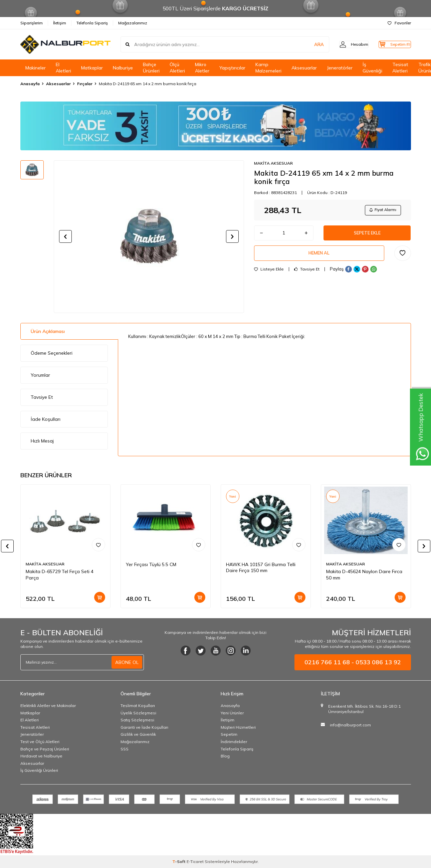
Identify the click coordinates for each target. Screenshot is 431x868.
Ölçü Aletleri (177, 68)
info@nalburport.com (350, 725)
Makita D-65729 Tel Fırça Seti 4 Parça (60, 575)
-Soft (179, 861)
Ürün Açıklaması (48, 331)
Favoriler (399, 23)
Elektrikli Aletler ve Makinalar (48, 706)
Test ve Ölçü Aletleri (40, 742)
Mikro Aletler (202, 68)
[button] (65, 236)
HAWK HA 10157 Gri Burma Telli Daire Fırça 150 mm (261, 568)
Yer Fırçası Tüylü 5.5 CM (151, 564)
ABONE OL (127, 662)
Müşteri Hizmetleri (238, 727)
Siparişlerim (32, 23)
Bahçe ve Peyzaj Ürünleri (45, 749)
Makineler (36, 68)
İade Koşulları (46, 419)
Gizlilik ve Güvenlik (138, 734)
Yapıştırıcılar (232, 68)
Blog (225, 756)
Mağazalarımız (133, 23)
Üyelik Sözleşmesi (138, 713)
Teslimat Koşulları (138, 706)
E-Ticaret (195, 861)
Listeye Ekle (269, 274)
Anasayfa (30, 84)
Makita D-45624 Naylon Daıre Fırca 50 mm (364, 575)
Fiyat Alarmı (381, 211)
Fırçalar (85, 84)
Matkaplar (92, 68)
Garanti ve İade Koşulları (144, 727)
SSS (125, 749)
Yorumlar (40, 375)
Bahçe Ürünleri (151, 68)
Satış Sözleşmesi (137, 720)
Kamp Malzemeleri (268, 68)
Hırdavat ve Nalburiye (41, 756)
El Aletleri (63, 68)
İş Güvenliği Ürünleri (39, 770)
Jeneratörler (340, 68)
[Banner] (216, 126)
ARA (307, 44)
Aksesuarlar (304, 68)
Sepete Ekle (367, 235)
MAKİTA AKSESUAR (273, 163)
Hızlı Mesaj (42, 441)
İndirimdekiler (234, 742)
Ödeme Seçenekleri (52, 353)
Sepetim (229, 734)
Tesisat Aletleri (400, 68)
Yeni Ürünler (232, 713)
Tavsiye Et (307, 274)
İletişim (60, 23)
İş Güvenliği (372, 68)
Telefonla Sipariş (92, 23)
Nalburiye (123, 68)
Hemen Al (319, 257)
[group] (149, 236)
